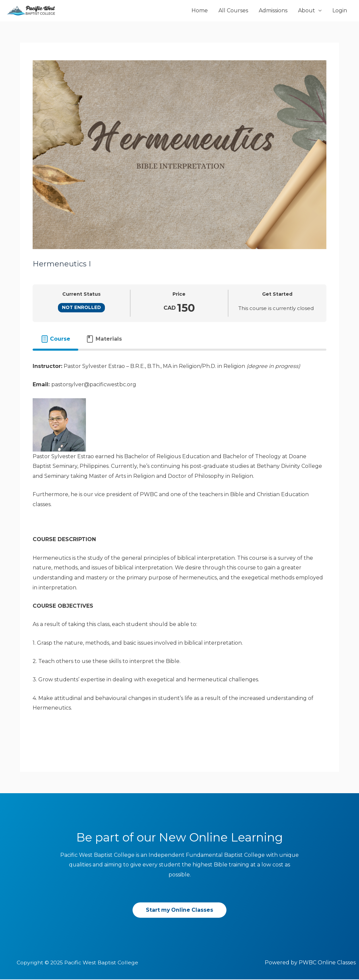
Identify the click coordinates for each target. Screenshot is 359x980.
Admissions (273, 11)
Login (340, 11)
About (307, 11)
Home (200, 11)
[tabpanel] (179, 550)
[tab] (55, 340)
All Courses (233, 11)
